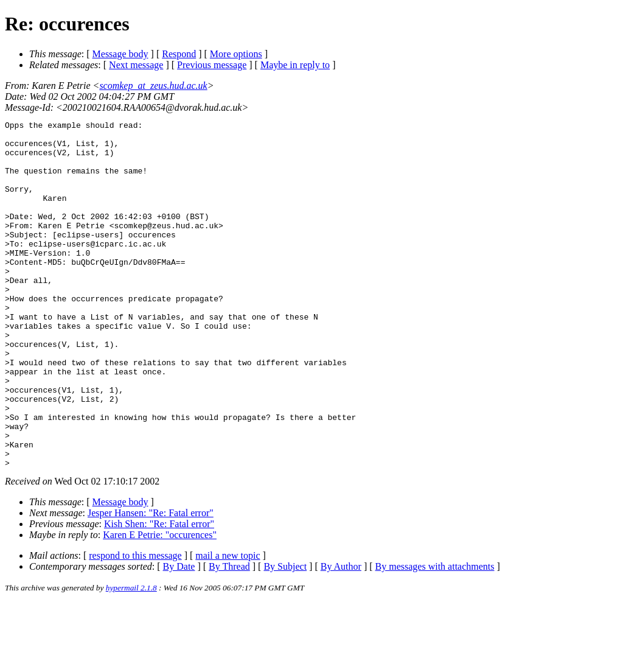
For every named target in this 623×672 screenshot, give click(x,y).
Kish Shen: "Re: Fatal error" (159, 593)
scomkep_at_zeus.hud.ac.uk (153, 86)
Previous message (212, 65)
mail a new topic (228, 625)
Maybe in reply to (295, 65)
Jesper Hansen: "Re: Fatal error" (151, 582)
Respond (179, 54)
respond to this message (135, 625)
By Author (341, 636)
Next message (136, 65)
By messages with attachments (435, 636)
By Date (179, 636)
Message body (120, 54)
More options (236, 54)
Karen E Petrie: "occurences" (160, 604)
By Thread (229, 636)
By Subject (285, 636)
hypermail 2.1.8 (131, 657)
